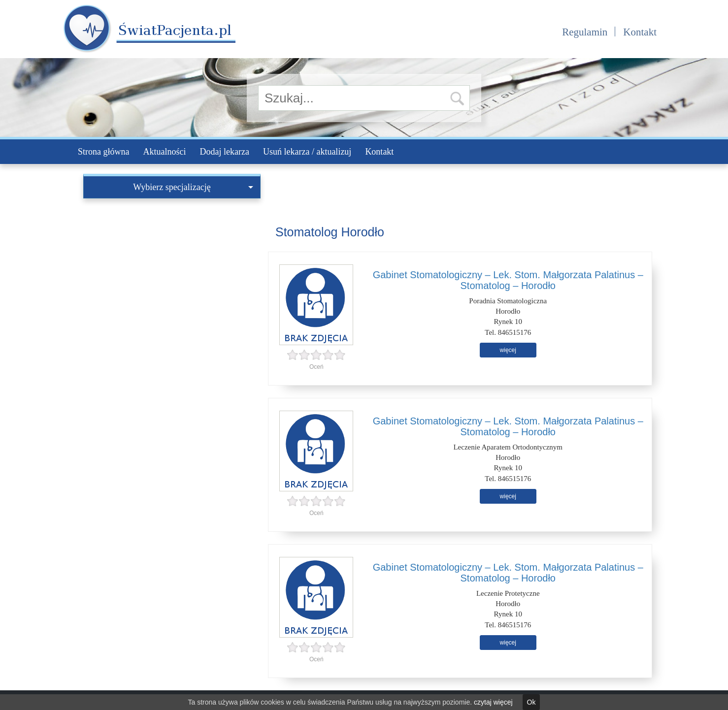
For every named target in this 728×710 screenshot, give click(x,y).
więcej (508, 350)
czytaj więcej (493, 702)
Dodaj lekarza (224, 152)
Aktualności (164, 152)
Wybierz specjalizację (193, 187)
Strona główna (103, 152)
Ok (531, 702)
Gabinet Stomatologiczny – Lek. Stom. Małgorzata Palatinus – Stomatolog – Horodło (508, 280)
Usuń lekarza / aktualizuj (307, 152)
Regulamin (585, 32)
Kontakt (640, 32)
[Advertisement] (172, 272)
